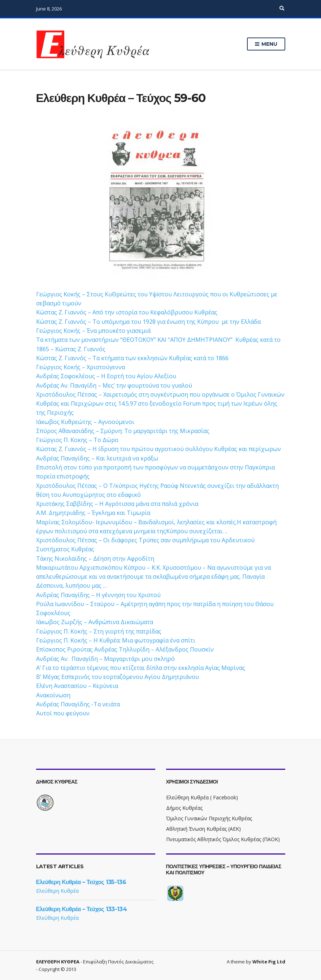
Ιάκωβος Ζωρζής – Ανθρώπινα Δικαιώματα (95, 622)
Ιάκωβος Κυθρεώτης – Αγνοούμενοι (85, 422)
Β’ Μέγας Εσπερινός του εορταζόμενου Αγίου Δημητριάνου (118, 677)
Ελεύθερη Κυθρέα (57, 891)
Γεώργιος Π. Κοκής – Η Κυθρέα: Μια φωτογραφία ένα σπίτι (116, 640)
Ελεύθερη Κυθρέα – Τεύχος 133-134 (82, 909)
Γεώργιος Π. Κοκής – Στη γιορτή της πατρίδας (99, 631)
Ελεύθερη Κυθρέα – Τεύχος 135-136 (81, 882)
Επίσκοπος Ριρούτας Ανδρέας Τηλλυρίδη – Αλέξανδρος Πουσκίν (125, 649)
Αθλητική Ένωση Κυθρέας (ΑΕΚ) (203, 829)
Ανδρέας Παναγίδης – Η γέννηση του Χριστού (98, 595)
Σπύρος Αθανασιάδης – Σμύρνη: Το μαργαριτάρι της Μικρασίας (123, 431)
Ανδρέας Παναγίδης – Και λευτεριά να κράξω (97, 458)
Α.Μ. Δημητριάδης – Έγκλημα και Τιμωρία (93, 513)
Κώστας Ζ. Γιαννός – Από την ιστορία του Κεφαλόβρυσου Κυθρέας (127, 312)
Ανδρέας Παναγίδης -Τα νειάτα (78, 704)
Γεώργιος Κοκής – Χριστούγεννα (81, 367)
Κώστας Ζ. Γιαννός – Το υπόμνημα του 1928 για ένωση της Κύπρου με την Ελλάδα (148, 322)
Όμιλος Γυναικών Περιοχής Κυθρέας (209, 818)
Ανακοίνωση (53, 695)
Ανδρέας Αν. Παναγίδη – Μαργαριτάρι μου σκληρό (105, 659)
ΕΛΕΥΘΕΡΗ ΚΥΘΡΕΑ (58, 962)
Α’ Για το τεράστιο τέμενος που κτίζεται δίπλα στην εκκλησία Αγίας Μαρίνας (141, 668)
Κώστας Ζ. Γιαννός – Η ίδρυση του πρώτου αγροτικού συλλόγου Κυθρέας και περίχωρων (159, 449)
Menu (266, 44)
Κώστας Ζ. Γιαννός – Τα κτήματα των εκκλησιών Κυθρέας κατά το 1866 (132, 358)
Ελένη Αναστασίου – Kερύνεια (77, 686)
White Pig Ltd (269, 962)
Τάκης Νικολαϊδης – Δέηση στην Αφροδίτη (95, 559)
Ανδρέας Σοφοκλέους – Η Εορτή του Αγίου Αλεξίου (106, 376)
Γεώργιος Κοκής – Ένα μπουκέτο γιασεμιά (93, 331)
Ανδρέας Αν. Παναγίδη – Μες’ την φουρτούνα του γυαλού (114, 385)
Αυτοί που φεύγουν (63, 713)
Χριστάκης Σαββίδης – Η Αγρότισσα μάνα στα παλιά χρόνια (117, 504)
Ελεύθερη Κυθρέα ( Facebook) (202, 797)
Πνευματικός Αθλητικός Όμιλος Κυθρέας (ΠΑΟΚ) (223, 839)
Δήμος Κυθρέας (184, 808)
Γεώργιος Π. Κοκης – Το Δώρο (77, 440)
